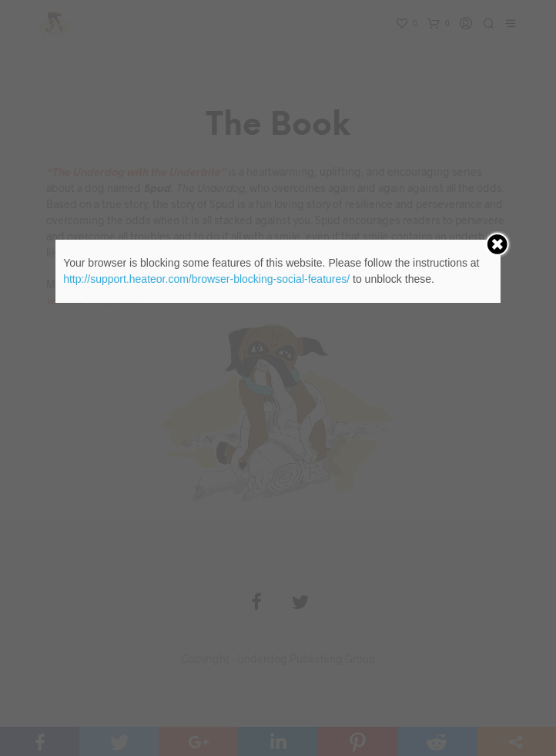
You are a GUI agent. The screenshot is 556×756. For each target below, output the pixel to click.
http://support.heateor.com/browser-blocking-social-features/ (206, 279)
